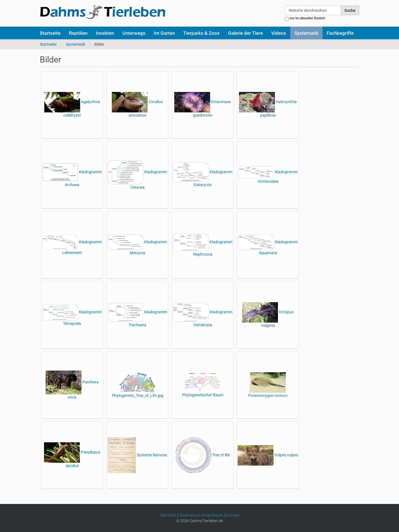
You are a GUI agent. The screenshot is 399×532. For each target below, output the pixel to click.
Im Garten (164, 33)
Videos (279, 33)
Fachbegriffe (340, 33)
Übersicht (168, 515)
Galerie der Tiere (245, 33)
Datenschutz (190, 515)
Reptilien (78, 33)
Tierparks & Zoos (201, 33)
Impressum (213, 515)
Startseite (50, 33)
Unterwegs (134, 33)
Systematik (306, 33)
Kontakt (233, 515)
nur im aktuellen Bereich (307, 18)
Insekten (105, 33)
